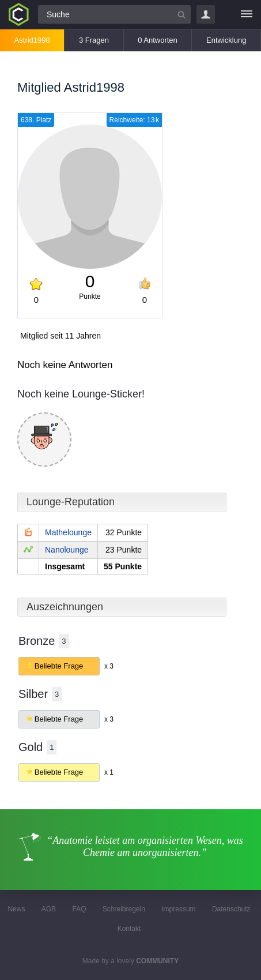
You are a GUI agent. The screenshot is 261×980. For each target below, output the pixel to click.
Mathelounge (68, 532)
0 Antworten (158, 40)
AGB (49, 909)
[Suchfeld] (114, 14)
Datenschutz (231, 909)
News (16, 909)
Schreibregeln (124, 909)
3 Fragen (94, 40)
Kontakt (129, 929)
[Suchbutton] (181, 14)
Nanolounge (67, 550)
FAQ (79, 909)
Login (206, 14)
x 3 (109, 666)
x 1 (109, 772)
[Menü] (247, 14)
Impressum (178, 909)
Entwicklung (226, 40)
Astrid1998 (32, 40)
